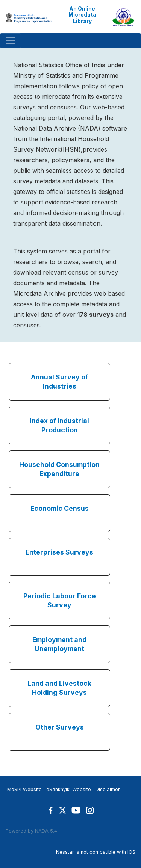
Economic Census (60, 508)
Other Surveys (60, 727)
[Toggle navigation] (11, 41)
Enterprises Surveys (59, 552)
